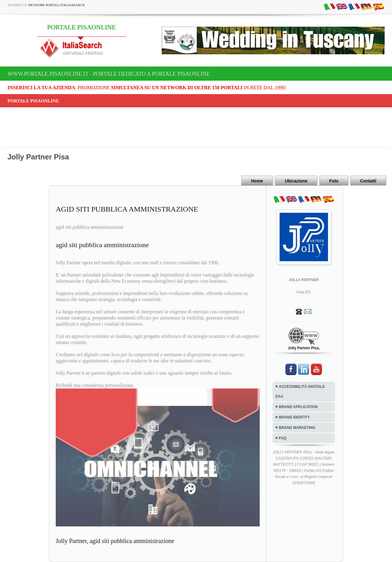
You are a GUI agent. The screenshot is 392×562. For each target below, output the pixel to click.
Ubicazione (296, 181)
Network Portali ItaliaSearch (57, 5)
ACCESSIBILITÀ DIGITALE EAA (300, 392)
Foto (334, 181)
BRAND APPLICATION (298, 407)
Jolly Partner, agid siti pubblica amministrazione (115, 541)
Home (257, 181)
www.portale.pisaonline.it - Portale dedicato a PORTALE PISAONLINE (109, 74)
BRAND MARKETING (297, 428)
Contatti (368, 181)
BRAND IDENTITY (294, 417)
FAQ (283, 438)
